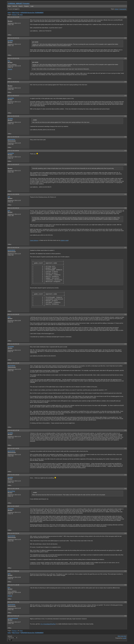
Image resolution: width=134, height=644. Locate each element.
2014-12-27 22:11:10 (13, 616)
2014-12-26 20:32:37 (13, 164)
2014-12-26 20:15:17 (13, 96)
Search (21, 6)
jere (9, 211)
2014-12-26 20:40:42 (13, 208)
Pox (9, 61)
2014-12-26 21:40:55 (13, 448)
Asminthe (11, 98)
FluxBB (124, 638)
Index (9, 6)
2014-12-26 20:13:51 (13, 82)
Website (10, 69)
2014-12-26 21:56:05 (13, 489)
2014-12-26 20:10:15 (13, 38)
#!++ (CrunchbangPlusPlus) (48, 624)
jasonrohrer (12, 140)
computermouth (13, 619)
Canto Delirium (34, 240)
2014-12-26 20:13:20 (13, 58)
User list (15, 6)
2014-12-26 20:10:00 (13, 17)
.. (8, 20)
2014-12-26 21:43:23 (13, 475)
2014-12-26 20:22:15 (13, 137)
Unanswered (123, 9)
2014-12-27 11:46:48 (13, 585)
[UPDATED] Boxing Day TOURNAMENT (32, 13)
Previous (14, 15)
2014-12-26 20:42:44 (13, 248)
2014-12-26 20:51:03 (13, 344)
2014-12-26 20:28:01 (13, 151)
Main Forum (16, 13)
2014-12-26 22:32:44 (13, 533)
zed (9, 197)
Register (27, 6)
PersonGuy (11, 491)
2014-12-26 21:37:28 (13, 430)
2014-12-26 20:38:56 (13, 194)
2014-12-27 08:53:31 (13, 571)
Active (117, 9)
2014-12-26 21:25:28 (13, 363)
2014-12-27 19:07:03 (13, 602)
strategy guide (64, 240)
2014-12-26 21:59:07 (13, 506)
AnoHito (10, 41)
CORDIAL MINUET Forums (19, 3)
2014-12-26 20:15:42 (13, 116)
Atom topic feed (122, 636)
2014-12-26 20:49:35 (13, 314)
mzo (9, 317)
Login (32, 6)
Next (21, 15)
